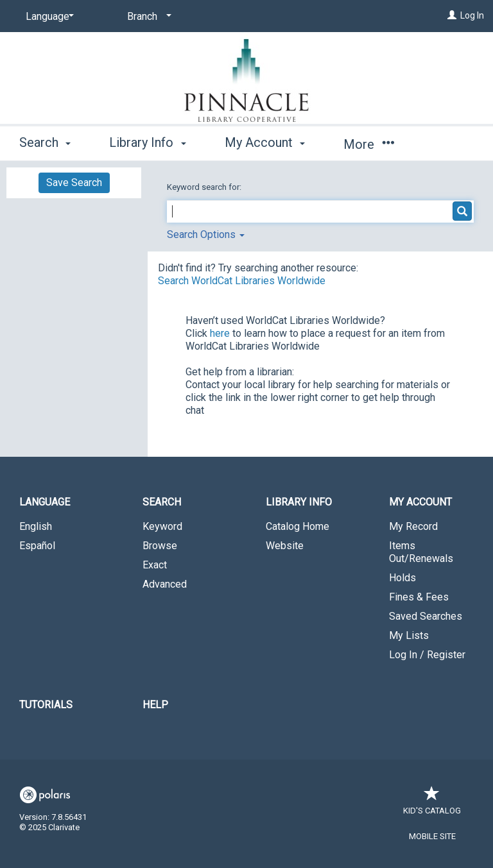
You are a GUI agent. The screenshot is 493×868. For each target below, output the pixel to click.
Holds (402, 578)
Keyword (162, 526)
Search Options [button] (206, 234)
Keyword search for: (205, 187)
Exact (155, 565)
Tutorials (46, 705)
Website (285, 546)
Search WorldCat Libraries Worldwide (242, 281)
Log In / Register (427, 655)
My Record (413, 526)
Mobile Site (432, 836)
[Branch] (147, 17)
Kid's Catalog (432, 804)
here (220, 333)
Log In (472, 15)
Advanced (165, 584)
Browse (160, 546)
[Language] (48, 17)
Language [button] (45, 502)
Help (155, 705)
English (36, 526)
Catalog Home (298, 526)
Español (37, 546)
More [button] (369, 144)
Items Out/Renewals (421, 552)
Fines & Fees (419, 597)
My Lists (409, 635)
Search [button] (45, 142)
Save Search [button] (74, 183)
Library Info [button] (147, 142)
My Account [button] (265, 142)
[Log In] (452, 15)
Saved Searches (426, 616)
